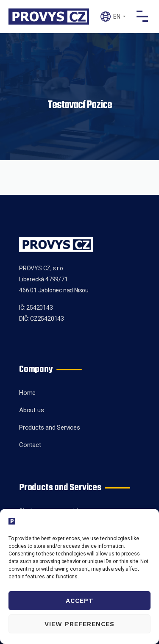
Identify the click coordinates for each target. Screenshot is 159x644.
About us (31, 410)
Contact (30, 445)
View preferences (79, 624)
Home (27, 393)
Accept (80, 601)
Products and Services (50, 427)
